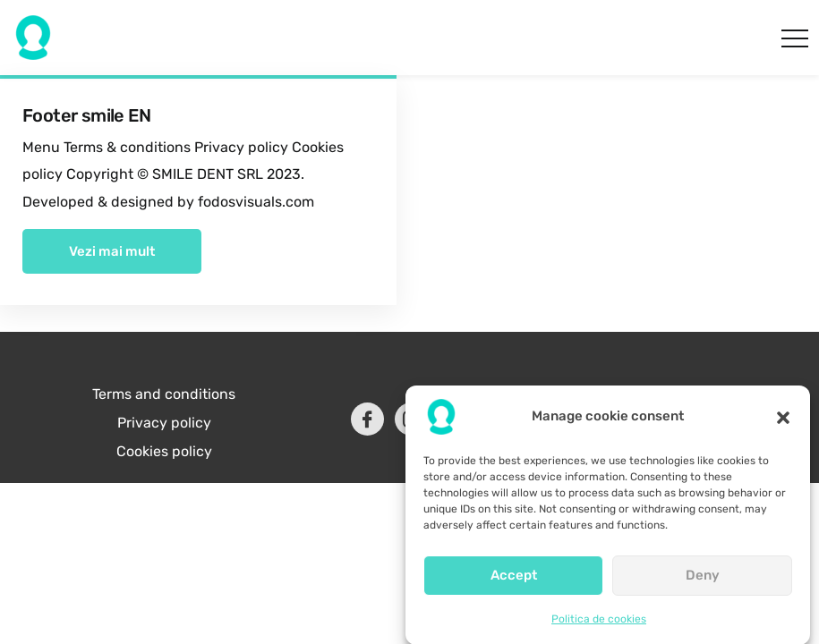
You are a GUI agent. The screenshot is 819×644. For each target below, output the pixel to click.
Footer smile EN (86, 115)
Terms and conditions (164, 394)
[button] (783, 423)
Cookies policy (164, 451)
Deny (703, 582)
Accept (514, 582)
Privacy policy (164, 423)
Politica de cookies (599, 625)
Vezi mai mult (112, 251)
